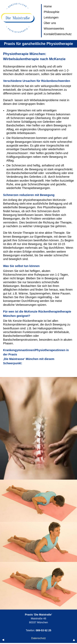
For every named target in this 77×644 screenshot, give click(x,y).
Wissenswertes (54, 29)
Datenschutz (38, 638)
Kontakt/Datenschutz (58, 34)
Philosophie (52, 12)
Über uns (50, 23)
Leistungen (51, 17)
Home (48, 6)
